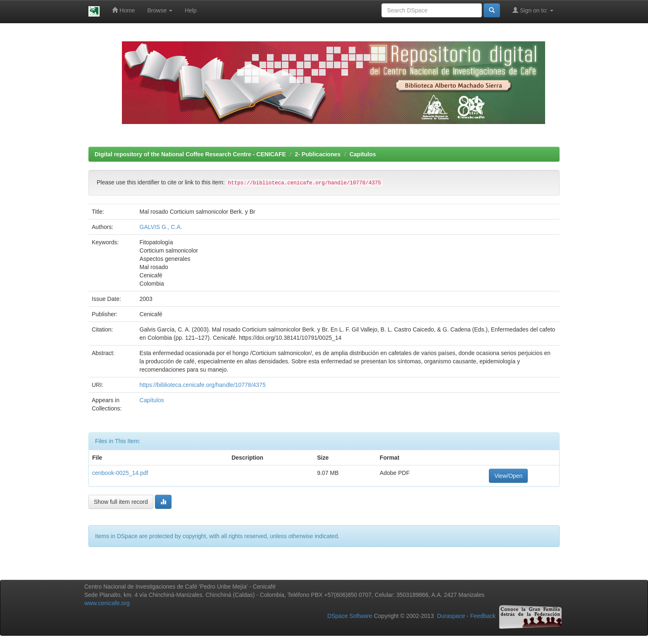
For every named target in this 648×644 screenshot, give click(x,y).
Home (123, 10)
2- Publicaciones (318, 154)
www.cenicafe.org (107, 603)
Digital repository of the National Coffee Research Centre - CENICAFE (190, 154)
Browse (160, 10)
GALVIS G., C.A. (161, 227)
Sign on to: (533, 10)
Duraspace (451, 616)
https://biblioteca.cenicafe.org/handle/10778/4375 (203, 385)
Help (191, 10)
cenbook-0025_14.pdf (120, 473)
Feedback (483, 616)
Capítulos (363, 154)
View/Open (508, 476)
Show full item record (121, 502)
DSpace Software (350, 616)
